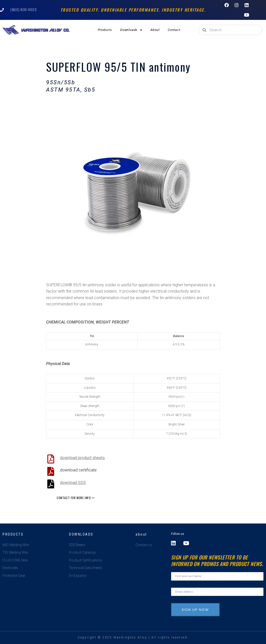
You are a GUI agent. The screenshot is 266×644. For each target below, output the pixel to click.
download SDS (73, 483)
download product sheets (82, 458)
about (141, 534)
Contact (174, 30)
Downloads (131, 30)
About (155, 30)
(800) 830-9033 (23, 10)
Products (105, 30)
